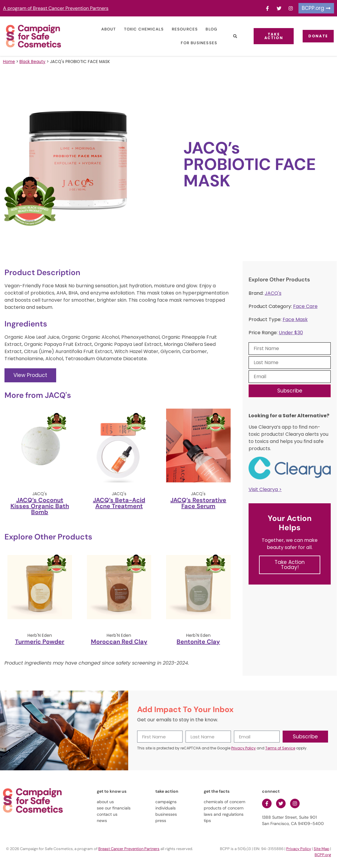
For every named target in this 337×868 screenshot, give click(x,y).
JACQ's (273, 293)
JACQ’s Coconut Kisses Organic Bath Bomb (40, 506)
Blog (208, 29)
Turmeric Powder (40, 642)
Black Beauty (32, 62)
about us (105, 802)
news (102, 821)
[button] (231, 36)
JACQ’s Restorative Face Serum (198, 503)
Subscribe (290, 391)
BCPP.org (323, 855)
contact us (107, 814)
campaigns (166, 802)
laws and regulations (224, 814)
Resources (181, 29)
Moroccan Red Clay (119, 642)
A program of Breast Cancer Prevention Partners (56, 8)
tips (207, 821)
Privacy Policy (243, 748)
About (105, 29)
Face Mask (295, 319)
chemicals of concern (225, 802)
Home (9, 62)
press (161, 821)
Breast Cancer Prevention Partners (129, 849)
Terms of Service (280, 748)
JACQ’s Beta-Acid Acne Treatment (119, 503)
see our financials (114, 808)
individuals (166, 808)
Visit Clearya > (265, 489)
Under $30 (291, 333)
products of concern (224, 808)
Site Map (321, 849)
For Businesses (195, 43)
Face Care (305, 306)
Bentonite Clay (198, 642)
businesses (166, 814)
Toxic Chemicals (140, 29)
